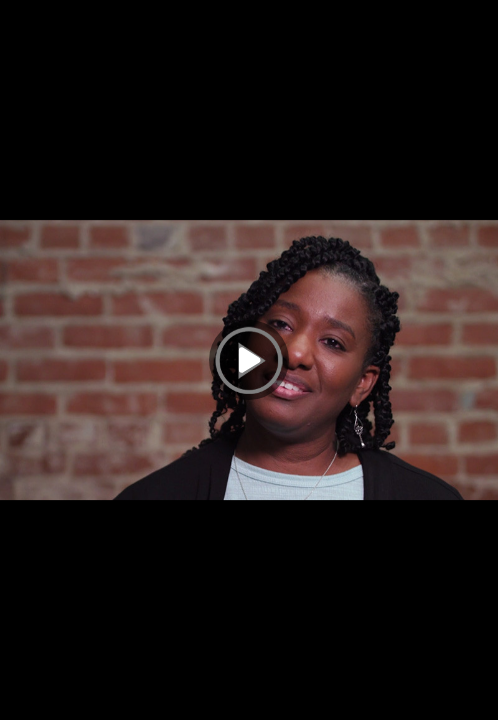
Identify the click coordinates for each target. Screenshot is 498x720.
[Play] (249, 360)
